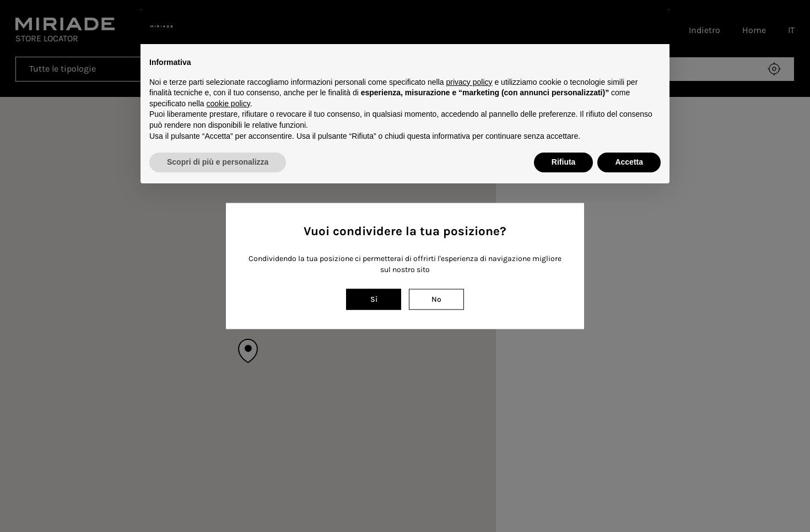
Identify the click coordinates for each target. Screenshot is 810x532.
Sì (374, 299)
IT (791, 30)
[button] (655, 26)
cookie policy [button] (228, 104)
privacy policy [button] (469, 82)
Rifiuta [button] (564, 162)
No (436, 299)
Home (754, 30)
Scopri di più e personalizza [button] (218, 162)
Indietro (704, 30)
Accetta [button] (629, 162)
